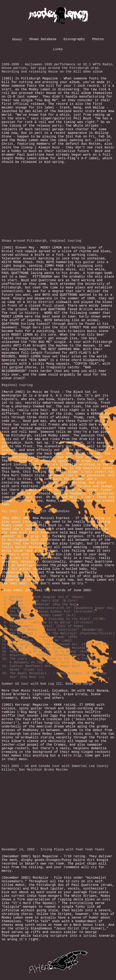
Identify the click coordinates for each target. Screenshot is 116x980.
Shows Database (43, 39)
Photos (98, 39)
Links (58, 49)
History (17, 39)
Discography (74, 39)
